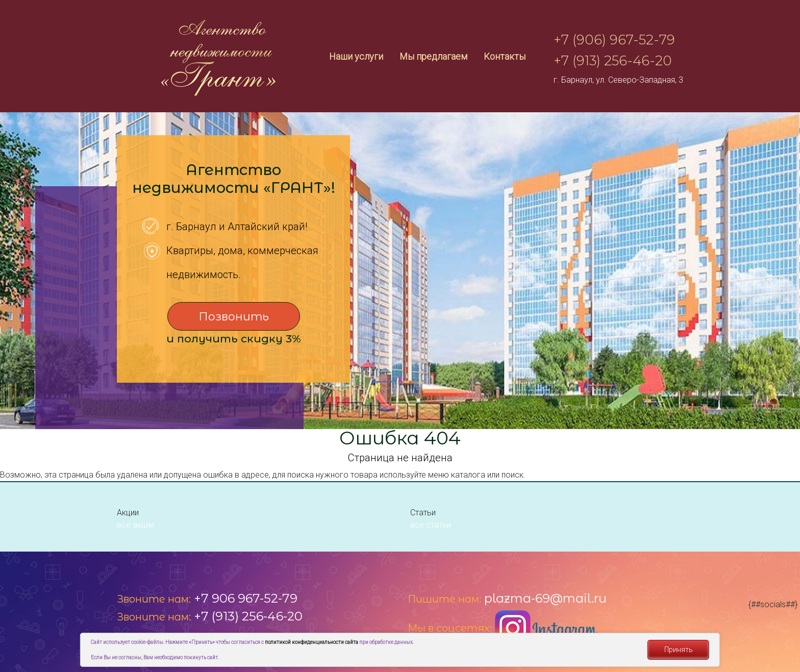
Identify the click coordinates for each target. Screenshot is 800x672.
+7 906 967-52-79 (246, 598)
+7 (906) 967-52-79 (614, 40)
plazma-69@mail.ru (545, 598)
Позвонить (234, 317)
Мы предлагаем (433, 56)
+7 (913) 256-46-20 (613, 61)
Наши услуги (356, 56)
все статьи (431, 525)
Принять (679, 650)
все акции (135, 525)
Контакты (505, 56)
